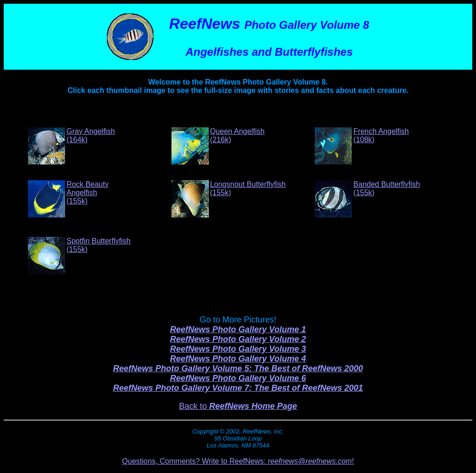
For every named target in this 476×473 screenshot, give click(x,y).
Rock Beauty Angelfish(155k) (88, 193)
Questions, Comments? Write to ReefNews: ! (238, 461)
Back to (238, 406)
